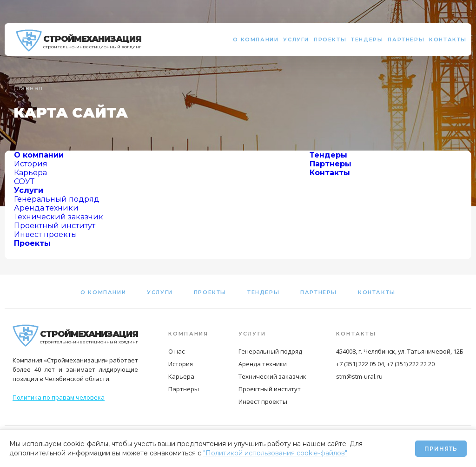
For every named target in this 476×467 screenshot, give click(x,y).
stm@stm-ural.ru (359, 376)
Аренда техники (46, 208)
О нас (176, 351)
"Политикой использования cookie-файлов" (275, 453)
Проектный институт (55, 226)
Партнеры (406, 39)
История (31, 164)
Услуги (296, 39)
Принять (441, 449)
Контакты (448, 39)
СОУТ (24, 181)
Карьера (30, 173)
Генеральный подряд (57, 199)
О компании (256, 39)
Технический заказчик (59, 217)
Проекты (330, 39)
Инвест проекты (46, 234)
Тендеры (367, 39)
